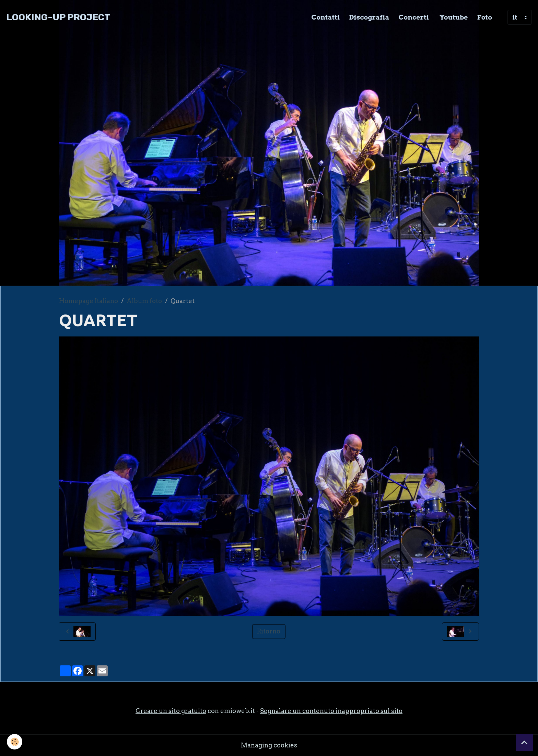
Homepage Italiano (89, 301)
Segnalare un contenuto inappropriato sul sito (331, 711)
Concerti (414, 17)
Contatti (326, 17)
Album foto (144, 301)
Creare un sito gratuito (171, 711)
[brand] (58, 17)
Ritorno (269, 631)
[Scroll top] (524, 742)
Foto (485, 17)
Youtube (453, 17)
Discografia (369, 17)
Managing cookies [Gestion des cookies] (269, 745)
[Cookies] (15, 742)
